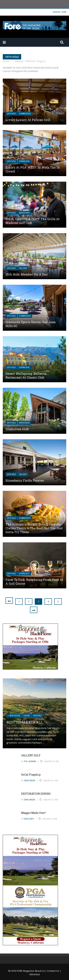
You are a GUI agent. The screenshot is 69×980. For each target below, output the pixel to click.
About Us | (41, 971)
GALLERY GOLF (31, 755)
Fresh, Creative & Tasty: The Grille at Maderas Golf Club (33, 221)
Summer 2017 (25, 518)
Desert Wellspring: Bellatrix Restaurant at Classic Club (26, 375)
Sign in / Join (59, 12)
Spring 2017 (24, 574)
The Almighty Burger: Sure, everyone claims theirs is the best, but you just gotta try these (34, 528)
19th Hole (11, 114)
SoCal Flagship (31, 775)
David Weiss (30, 781)
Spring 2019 (24, 161)
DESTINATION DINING (36, 794)
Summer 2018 (25, 316)
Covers (27, 716)
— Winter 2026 (14, 716)
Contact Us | (54, 971)
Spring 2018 (24, 367)
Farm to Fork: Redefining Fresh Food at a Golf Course (34, 582)
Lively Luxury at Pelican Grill (28, 120)
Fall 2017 (23, 474)
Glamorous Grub (17, 429)
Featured (37, 716)
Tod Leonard (30, 761)
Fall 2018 (23, 268)
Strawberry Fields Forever (25, 480)
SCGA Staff (29, 819)
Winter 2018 (24, 423)
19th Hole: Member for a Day (27, 274)
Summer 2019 (25, 114)
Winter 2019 (24, 213)
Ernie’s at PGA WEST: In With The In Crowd (33, 169)
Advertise (35, 974)
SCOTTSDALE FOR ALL (25, 722)
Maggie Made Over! (33, 813)
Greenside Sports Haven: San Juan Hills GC (31, 324)
